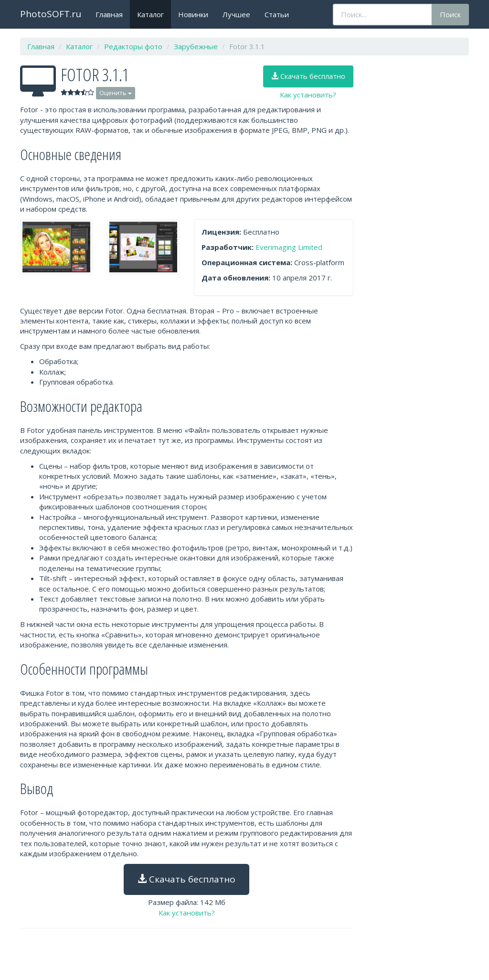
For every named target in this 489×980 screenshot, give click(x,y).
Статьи (277, 14)
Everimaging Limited (289, 247)
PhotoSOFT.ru (51, 14)
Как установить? (308, 95)
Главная (109, 14)
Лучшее (236, 14)
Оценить (116, 93)
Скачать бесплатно (308, 76)
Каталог (150, 14)
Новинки (193, 14)
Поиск (450, 14)
